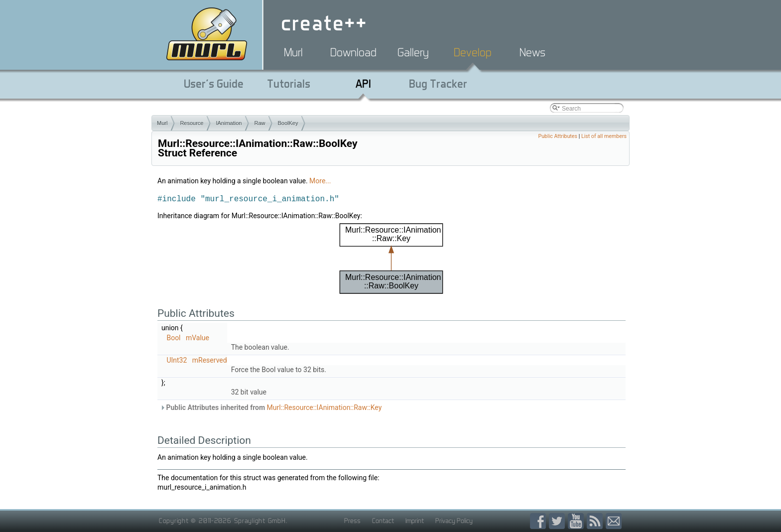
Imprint (415, 521)
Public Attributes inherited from (271, 407)
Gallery (413, 52)
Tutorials (289, 84)
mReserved (210, 360)
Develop (473, 52)
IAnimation (229, 123)
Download (353, 52)
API (363, 84)
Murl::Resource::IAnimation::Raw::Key (325, 407)
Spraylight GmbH (260, 521)
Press (352, 521)
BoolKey (288, 123)
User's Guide (214, 84)
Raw (260, 123)
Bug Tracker (438, 84)
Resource (192, 123)
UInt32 (177, 360)
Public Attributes (558, 136)
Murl (293, 52)
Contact (383, 521)
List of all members (604, 136)
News (532, 52)
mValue (197, 338)
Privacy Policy (454, 521)
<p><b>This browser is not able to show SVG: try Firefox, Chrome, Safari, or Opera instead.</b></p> (391, 259)
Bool (173, 338)
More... (320, 181)
